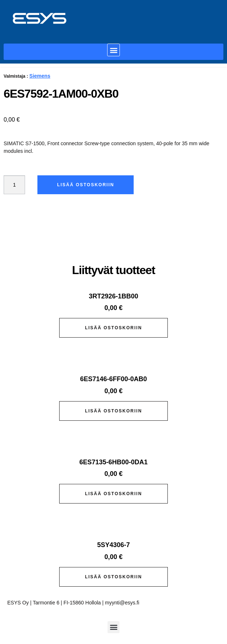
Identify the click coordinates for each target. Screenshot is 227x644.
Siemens (40, 76)
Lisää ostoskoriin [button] (114, 328)
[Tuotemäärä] (14, 185)
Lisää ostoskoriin (86, 185)
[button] (114, 50)
